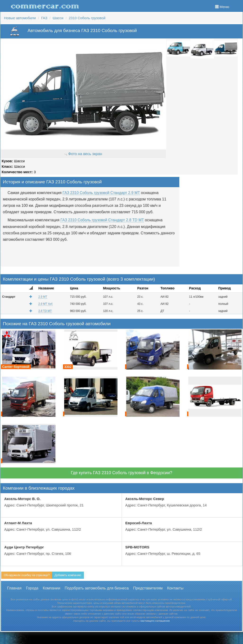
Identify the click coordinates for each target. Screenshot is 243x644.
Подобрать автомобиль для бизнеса (97, 588)
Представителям (148, 588)
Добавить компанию (68, 575)
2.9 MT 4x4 (45, 304)
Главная (14, 588)
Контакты (175, 588)
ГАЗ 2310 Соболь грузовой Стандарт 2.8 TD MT (102, 220)
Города (32, 588)
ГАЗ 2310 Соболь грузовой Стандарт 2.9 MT (101, 193)
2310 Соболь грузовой (87, 18)
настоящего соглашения (155, 621)
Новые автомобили (20, 18)
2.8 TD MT (45, 311)
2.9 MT (43, 297)
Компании (52, 588)
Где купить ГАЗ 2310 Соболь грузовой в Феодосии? (121, 473)
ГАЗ (44, 18)
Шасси (58, 18)
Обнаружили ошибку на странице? (27, 575)
